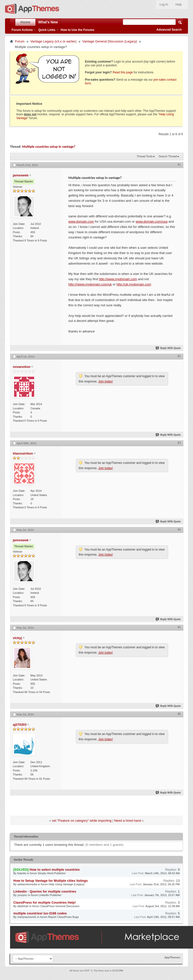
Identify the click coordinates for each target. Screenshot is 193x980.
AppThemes (172, 957)
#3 (179, 443)
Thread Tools (145, 156)
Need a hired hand (128, 821)
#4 (179, 529)
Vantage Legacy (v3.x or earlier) (54, 41)
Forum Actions (22, 30)
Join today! (106, 381)
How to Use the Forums (77, 30)
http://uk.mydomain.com (134, 284)
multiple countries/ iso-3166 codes (40, 913)
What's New (48, 22)
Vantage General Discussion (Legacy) (110, 41)
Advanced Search (169, 30)
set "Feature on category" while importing (82, 821)
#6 (179, 714)
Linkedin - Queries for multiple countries (45, 891)
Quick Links (47, 30)
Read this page (123, 72)
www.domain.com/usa (152, 222)
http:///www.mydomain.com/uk (90, 284)
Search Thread (168, 156)
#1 (179, 165)
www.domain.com (81, 222)
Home (26, 22)
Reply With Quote (168, 348)
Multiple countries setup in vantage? (49, 147)
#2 (179, 356)
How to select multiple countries (55, 870)
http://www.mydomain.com (118, 279)
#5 (179, 627)
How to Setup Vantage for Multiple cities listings (51, 881)
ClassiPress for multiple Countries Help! (45, 902)
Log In (164, 5)
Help (179, 5)
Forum (20, 41)
